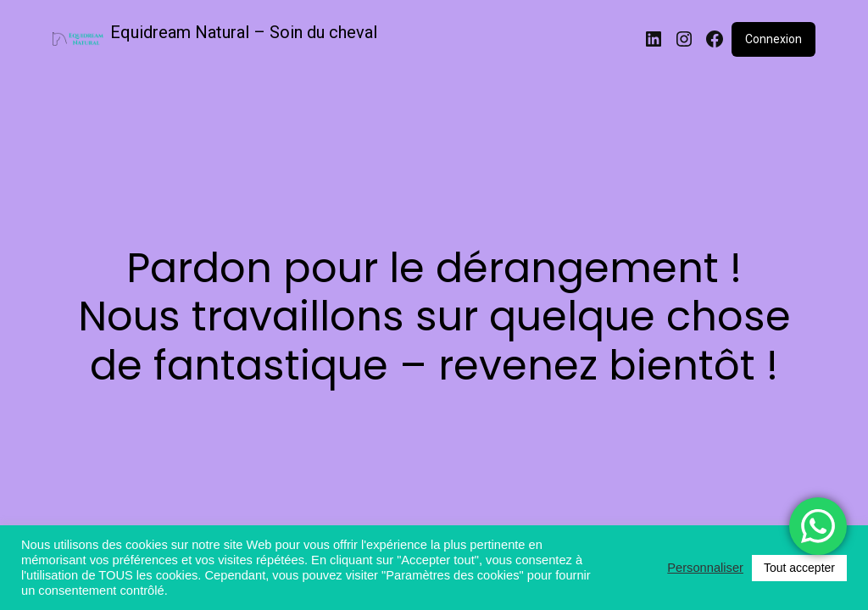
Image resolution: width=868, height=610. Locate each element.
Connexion (773, 39)
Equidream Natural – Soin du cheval (244, 32)
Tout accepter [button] (799, 568)
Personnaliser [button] (705, 568)
